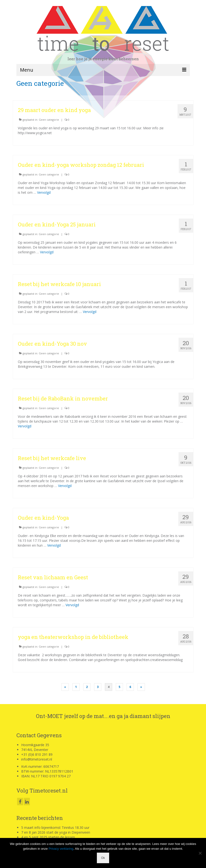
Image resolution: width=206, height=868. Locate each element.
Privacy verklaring (61, 849)
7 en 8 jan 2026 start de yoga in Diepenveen (56, 832)
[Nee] (200, 853)
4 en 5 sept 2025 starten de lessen (48, 837)
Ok (103, 858)
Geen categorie (49, 120)
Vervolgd (44, 192)
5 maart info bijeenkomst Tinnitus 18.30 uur (55, 827)
